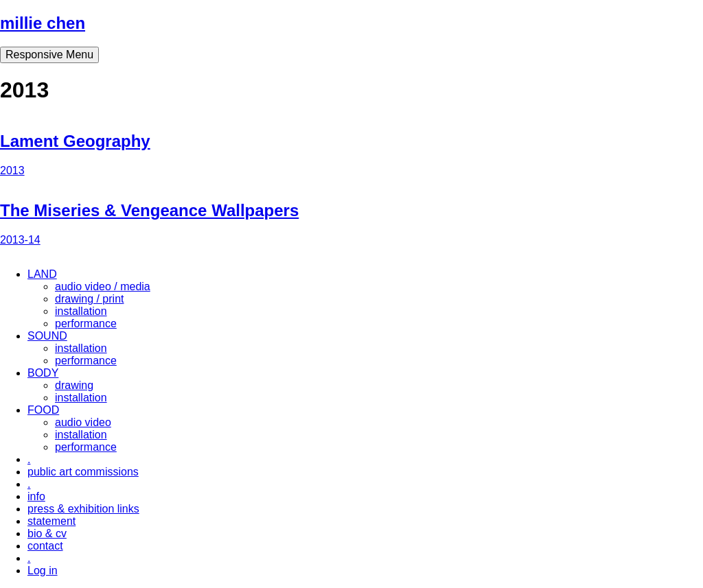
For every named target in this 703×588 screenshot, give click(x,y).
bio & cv (47, 533)
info (36, 496)
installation (81, 311)
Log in (43, 571)
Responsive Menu (49, 55)
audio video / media (103, 286)
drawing (74, 385)
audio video (83, 422)
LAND (42, 274)
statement (51, 521)
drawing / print (90, 299)
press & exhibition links (83, 509)
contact (45, 546)
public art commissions (83, 472)
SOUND (47, 336)
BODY (43, 373)
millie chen (43, 23)
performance (86, 324)
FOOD (43, 410)
